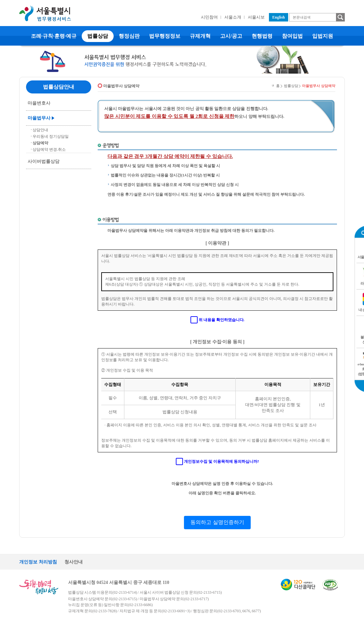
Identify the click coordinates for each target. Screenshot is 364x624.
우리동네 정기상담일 (51, 136)
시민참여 (209, 17)
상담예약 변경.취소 (49, 149)
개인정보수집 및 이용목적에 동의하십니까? (222, 461)
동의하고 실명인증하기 (217, 522)
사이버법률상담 (44, 161)
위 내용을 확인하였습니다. (222, 320)
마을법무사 (39, 118)
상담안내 (40, 130)
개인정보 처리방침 (38, 562)
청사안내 (74, 562)
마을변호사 (39, 103)
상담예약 (40, 143)
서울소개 (233, 17)
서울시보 (256, 17)
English (279, 17)
